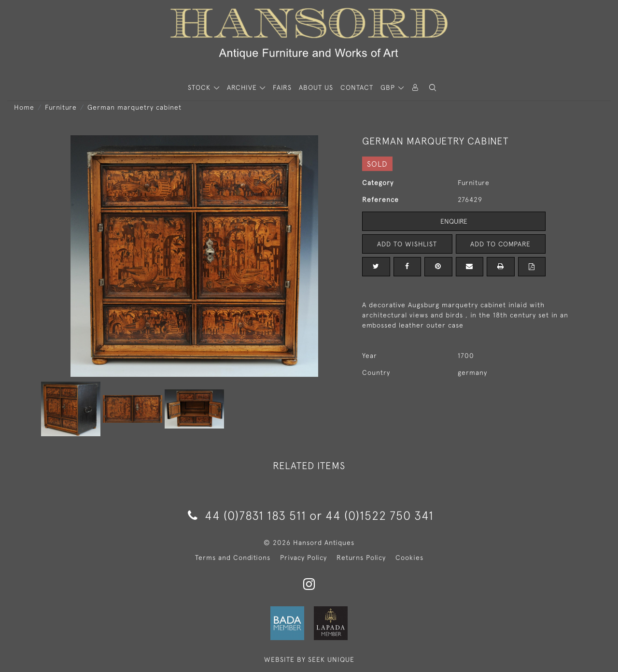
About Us (316, 87)
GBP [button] (389, 87)
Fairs (282, 87)
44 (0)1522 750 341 (379, 515)
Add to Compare (501, 244)
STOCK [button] (200, 87)
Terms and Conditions (233, 558)
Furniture (61, 107)
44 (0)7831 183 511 (247, 515)
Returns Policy (361, 558)
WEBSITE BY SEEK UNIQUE (309, 659)
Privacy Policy (303, 558)
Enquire (454, 221)
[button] (433, 88)
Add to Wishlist (407, 244)
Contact (357, 87)
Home (24, 107)
